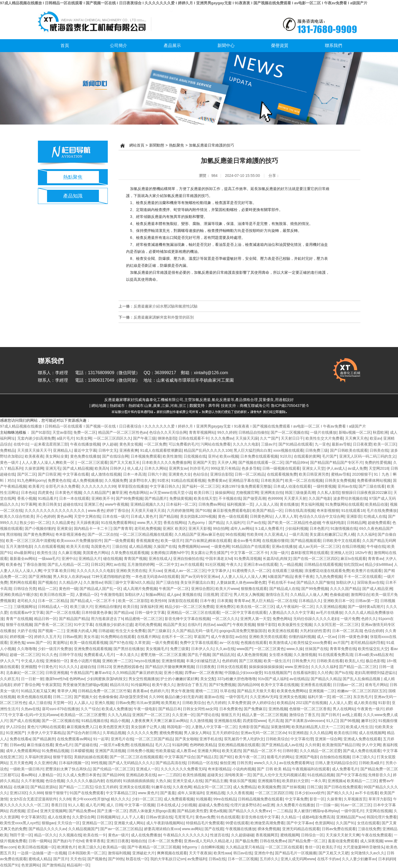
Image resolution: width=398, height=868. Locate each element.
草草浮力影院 (380, 799)
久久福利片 (235, 523)
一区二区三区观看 (93, 462)
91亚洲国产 (16, 733)
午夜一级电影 (145, 709)
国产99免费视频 (129, 498)
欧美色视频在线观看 (34, 697)
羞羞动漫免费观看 (343, 841)
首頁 (65, 45)
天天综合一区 (69, 823)
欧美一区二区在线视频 (304, 480)
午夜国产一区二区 (174, 589)
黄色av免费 (205, 817)
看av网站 (29, 775)
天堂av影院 (62, 432)
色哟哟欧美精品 (203, 745)
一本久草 (318, 781)
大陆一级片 (279, 553)
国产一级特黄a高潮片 (366, 607)
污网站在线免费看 (216, 444)
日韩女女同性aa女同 (200, 709)
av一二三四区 (169, 775)
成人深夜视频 (371, 841)
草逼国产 (201, 637)
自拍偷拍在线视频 (335, 757)
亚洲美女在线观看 (134, 787)
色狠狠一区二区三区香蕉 (310, 709)
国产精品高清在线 (171, 763)
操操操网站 (224, 493)
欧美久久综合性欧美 (17, 516)
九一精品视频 (291, 564)
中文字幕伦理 (302, 739)
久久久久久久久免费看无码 (183, 769)
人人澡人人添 (267, 504)
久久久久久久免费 (142, 733)
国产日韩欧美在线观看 (349, 450)
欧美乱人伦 (354, 661)
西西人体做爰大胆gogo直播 (152, 811)
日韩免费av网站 (212, 504)
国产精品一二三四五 (76, 787)
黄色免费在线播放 (85, 456)
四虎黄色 (45, 493)
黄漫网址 (60, 643)
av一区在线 (229, 643)
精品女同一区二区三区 (212, 787)
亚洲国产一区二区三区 (151, 715)
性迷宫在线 (220, 835)
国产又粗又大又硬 (334, 853)
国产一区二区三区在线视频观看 (136, 757)
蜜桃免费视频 (171, 733)
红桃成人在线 (375, 516)
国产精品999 (113, 775)
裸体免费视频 (269, 829)
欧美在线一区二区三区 (255, 607)
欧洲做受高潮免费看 (267, 823)
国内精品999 (248, 685)
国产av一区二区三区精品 (121, 829)
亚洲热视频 (278, 709)
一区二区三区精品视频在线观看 (146, 534)
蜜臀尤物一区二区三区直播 (163, 655)
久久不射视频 (32, 781)
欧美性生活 (46, 553)
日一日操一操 (327, 805)
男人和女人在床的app (71, 577)
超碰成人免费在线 (213, 805)
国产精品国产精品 (74, 619)
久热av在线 (31, 709)
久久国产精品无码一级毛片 (195, 631)
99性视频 (99, 763)
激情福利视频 (119, 853)
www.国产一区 (39, 643)
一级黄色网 (220, 546)
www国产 (245, 649)
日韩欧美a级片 (371, 763)
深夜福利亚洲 (151, 607)
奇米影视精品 (219, 769)
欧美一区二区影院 (133, 601)
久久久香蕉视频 (240, 793)
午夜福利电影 (334, 523)
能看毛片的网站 (280, 757)
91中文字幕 (84, 625)
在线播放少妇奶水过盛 (114, 625)
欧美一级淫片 (172, 541)
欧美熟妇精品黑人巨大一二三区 (318, 727)
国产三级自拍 (167, 582)
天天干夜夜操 (200, 853)
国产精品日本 (170, 709)
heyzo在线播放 (147, 661)
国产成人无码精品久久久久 (131, 763)
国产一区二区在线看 (63, 612)
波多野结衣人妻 (142, 480)
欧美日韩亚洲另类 (314, 474)
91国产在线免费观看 (87, 793)
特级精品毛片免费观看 (205, 823)
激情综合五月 (277, 595)
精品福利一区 (78, 865)
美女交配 (208, 679)
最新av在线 (214, 697)
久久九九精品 (119, 715)
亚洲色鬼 (17, 643)
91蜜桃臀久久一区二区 (251, 571)
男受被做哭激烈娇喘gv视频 (85, 685)
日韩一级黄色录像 (353, 637)
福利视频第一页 (240, 504)
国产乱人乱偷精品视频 (362, 679)
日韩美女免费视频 (340, 480)
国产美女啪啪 (186, 739)
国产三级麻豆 (159, 631)
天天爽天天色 (356, 438)
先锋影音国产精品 (254, 727)
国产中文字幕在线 (351, 775)
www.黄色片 (148, 793)
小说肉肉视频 (244, 769)
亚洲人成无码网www (298, 859)
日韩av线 (17, 745)
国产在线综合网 (115, 456)
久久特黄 (313, 745)
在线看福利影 (304, 673)
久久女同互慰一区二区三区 (336, 625)
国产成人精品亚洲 (377, 589)
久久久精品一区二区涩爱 (320, 751)
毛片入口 (163, 745)
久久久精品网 (321, 733)
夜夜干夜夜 (304, 577)
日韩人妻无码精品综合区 (336, 763)
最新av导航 (341, 444)
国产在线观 (214, 829)
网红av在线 (116, 564)
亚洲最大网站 (209, 751)
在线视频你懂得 (275, 541)
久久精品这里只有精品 (245, 847)
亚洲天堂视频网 (53, 811)
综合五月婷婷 (106, 787)
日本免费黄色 (231, 709)
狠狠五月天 (231, 715)
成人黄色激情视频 (252, 655)
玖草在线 (228, 691)
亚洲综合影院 (221, 474)
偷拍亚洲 (227, 763)
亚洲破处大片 (144, 853)
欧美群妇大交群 (295, 781)
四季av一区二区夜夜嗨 (204, 673)
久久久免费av (222, 438)
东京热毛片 (363, 697)
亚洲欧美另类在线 (131, 571)
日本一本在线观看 (74, 498)
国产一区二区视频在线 (289, 432)
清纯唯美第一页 (238, 775)
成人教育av (186, 751)
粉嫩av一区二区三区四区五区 (362, 691)
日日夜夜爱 (362, 444)
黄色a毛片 (64, 745)
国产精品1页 (207, 757)
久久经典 (325, 673)
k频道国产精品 (280, 577)
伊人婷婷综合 (263, 703)
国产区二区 (27, 474)
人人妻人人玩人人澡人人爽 (243, 577)
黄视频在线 (192, 595)
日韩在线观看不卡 (193, 438)
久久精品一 (291, 817)
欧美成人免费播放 (117, 709)
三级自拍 (119, 546)
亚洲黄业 (64, 528)
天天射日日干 (292, 438)
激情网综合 (360, 595)
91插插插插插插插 (138, 781)
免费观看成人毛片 (99, 655)
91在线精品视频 (321, 775)
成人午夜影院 (222, 637)
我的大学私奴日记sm (168, 859)
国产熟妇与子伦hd (68, 841)
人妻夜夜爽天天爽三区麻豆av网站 (159, 721)
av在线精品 (299, 679)
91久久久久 (69, 667)
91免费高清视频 (248, 559)
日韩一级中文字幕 (150, 612)
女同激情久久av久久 (368, 853)
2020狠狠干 (362, 474)
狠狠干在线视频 (19, 625)
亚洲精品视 (215, 793)
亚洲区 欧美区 (174, 528)
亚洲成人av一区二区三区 (185, 571)
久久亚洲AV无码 (264, 697)
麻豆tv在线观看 (353, 559)
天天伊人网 (227, 462)
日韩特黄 (290, 751)
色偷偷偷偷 (108, 697)
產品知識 (73, 196)
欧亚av (376, 438)
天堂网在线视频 (379, 811)
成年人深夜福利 (191, 793)
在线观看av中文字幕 (27, 612)
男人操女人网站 (197, 733)
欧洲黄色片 (67, 847)
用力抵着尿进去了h (107, 619)
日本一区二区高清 (347, 631)
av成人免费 (357, 468)
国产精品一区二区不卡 (262, 751)
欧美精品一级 (114, 847)
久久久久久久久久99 (99, 486)
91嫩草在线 (161, 787)
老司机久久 (27, 601)
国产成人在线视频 (25, 721)
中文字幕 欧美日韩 (59, 571)
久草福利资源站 (38, 757)
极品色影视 (375, 661)
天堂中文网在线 (87, 516)
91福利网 (180, 745)
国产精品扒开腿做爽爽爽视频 (170, 667)
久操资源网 (34, 468)
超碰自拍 (88, 667)
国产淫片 (61, 859)
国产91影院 (41, 432)
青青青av (376, 559)
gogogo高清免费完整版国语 (243, 631)
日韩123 (104, 667)
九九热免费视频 (329, 577)
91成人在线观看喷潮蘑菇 (161, 450)
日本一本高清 (134, 474)
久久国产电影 (320, 498)
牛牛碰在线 (376, 546)
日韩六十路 (157, 474)
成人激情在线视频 (106, 474)
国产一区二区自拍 (103, 534)
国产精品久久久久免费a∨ (250, 811)
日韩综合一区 (312, 835)
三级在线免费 (369, 829)
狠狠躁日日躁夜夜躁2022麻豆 (366, 493)
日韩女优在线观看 (232, 667)
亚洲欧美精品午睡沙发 (19, 595)
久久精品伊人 (70, 582)
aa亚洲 (268, 805)
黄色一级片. (10, 462)
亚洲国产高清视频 (110, 751)
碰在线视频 (113, 559)
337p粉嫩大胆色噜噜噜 (237, 679)
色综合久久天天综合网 (168, 432)
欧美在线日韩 (345, 733)
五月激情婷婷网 (141, 564)
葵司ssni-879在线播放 (60, 709)
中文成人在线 (32, 661)
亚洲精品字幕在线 (243, 480)
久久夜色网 (182, 787)
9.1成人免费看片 (269, 528)
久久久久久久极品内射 (85, 781)
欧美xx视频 (229, 456)
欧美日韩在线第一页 (57, 595)
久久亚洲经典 (45, 763)
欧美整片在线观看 (367, 571)
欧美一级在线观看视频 (89, 643)
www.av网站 (192, 829)
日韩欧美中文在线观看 (341, 541)
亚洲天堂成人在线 (188, 781)
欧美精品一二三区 (362, 781)
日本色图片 (319, 528)
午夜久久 (234, 564)
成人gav (173, 595)
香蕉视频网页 (267, 835)
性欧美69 (254, 534)
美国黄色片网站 (96, 553)
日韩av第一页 (367, 601)
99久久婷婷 (227, 432)
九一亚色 (322, 444)
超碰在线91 (73, 504)
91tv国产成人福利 (272, 679)
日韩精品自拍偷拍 (253, 432)
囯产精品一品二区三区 (358, 667)
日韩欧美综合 (193, 703)
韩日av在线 (243, 853)
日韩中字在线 (70, 655)
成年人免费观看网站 (23, 751)
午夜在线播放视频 (85, 444)
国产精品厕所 (44, 739)
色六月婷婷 (216, 703)
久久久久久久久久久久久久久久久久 (55, 510)
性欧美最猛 (165, 751)
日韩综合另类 (25, 589)
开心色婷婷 (45, 516)
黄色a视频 (218, 811)
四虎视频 (17, 811)
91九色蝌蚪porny (32, 480)
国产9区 (226, 757)
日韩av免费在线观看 (339, 829)
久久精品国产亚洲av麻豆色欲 (199, 534)
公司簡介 (119, 45)
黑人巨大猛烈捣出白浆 (252, 450)
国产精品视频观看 (306, 541)
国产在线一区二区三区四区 (316, 559)
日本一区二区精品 (53, 601)
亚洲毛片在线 (122, 739)
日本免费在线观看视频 (259, 456)
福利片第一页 (319, 697)
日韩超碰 (106, 631)
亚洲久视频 (104, 703)
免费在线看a (20, 739)
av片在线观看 (192, 564)
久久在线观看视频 (49, 546)
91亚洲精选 (298, 733)
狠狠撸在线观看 (254, 589)
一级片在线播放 (323, 432)
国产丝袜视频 (293, 787)
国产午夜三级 (144, 438)
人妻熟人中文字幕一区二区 (214, 727)
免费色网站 (282, 619)
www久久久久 (266, 763)
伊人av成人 (336, 468)
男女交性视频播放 (144, 679)
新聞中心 (226, 45)
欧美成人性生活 (359, 727)
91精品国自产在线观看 (251, 546)
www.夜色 (96, 510)
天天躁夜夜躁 (88, 523)
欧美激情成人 (280, 643)
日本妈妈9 (387, 859)
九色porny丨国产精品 (206, 523)
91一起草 (101, 739)
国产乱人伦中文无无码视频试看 (279, 775)
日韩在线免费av (273, 841)
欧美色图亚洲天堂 (114, 727)
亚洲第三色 (94, 504)
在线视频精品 (142, 745)
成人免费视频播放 (87, 480)
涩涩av (32, 811)
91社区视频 (215, 564)
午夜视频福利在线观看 (311, 769)
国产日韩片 (331, 715)
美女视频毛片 (157, 649)
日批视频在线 (195, 456)
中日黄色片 (47, 667)
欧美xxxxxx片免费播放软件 (79, 541)
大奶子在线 (27, 631)
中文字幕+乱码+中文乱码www (33, 715)
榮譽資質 (280, 45)
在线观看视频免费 (282, 474)
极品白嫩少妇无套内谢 (184, 697)
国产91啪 (203, 510)
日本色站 (28, 493)
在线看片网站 (148, 637)
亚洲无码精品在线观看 (301, 829)
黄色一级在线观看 (233, 516)
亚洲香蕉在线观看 (315, 685)
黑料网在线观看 (23, 582)
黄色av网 (64, 516)
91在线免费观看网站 (118, 523)
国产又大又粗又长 (125, 462)
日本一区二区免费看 (165, 841)
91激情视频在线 (344, 528)
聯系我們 (334, 45)
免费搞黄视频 (181, 498)
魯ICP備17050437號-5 (290, 406)
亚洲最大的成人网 (81, 631)
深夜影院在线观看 (183, 601)
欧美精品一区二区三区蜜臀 (83, 715)
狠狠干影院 (266, 625)
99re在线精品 (225, 799)
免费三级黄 (180, 649)
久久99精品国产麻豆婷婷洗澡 (137, 673)
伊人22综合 (16, 727)
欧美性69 (158, 601)
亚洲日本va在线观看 (261, 564)
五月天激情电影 (19, 546)
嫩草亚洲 (119, 493)
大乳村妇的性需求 (315, 631)
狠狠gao (49, 823)
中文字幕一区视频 (139, 805)
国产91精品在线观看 (296, 444)
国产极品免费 (246, 841)
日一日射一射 (32, 679)
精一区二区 (342, 697)
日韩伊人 (117, 468)
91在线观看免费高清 (335, 655)
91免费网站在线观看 (118, 637)
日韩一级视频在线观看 (281, 468)
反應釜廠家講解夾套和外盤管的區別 (164, 317)
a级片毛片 (65, 438)
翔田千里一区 (21, 835)
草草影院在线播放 (133, 486)
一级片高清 (298, 534)
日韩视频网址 (108, 817)
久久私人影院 (328, 493)
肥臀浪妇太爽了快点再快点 (68, 769)
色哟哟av (77, 679)
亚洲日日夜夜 (118, 841)
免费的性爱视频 (378, 462)
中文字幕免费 (296, 799)
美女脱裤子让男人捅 (148, 727)
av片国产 (341, 643)
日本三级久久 (363, 757)
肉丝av (209, 625)
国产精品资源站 (44, 787)
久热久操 (163, 781)
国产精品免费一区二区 (307, 841)
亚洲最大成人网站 (129, 823)
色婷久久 (369, 619)
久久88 (65, 799)
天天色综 (78, 859)
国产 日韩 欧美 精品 (274, 769)
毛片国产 (329, 456)
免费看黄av (217, 480)
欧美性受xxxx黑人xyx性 (20, 823)
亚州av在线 (347, 486)
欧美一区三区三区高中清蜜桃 (30, 541)
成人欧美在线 (365, 703)
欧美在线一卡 (95, 835)
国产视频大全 (85, 697)
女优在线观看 (368, 823)
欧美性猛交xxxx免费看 (312, 643)
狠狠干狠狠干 (56, 793)
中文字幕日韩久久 (165, 486)
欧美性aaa (222, 853)
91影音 (384, 703)
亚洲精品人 (62, 450)
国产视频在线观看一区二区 (261, 462)
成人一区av (326, 637)
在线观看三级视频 (287, 571)
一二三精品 (282, 811)
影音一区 (317, 799)
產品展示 (172, 45)
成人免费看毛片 (345, 769)
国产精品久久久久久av (47, 829)
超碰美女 (215, 775)
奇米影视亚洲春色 (70, 534)
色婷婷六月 (159, 691)
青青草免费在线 (343, 649)
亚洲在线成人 (160, 559)
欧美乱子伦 (331, 847)
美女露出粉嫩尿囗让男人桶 (332, 534)
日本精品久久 (310, 601)
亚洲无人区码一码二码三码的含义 (367, 456)
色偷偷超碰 (339, 595)
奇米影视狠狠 (328, 510)
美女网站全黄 (57, 456)
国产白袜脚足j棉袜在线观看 (208, 541)
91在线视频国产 (278, 673)
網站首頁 (137, 145)
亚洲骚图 (28, 667)
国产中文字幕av (300, 823)
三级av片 (269, 444)
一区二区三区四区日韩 (274, 793)
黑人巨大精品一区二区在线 (274, 601)
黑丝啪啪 (14, 534)
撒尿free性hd (56, 679)
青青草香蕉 (95, 841)
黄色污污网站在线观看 (46, 727)
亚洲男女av (178, 468)
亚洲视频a (336, 781)
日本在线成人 (168, 805)
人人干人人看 (132, 817)
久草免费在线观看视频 (130, 553)
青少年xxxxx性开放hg (91, 799)
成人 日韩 (114, 805)
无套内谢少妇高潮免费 (36, 438)
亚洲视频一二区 (322, 691)
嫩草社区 (369, 721)
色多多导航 (251, 468)
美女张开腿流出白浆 (197, 582)
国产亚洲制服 (40, 577)
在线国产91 (10, 865)
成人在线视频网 (372, 733)
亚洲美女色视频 (292, 697)
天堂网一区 (62, 703)
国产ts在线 (344, 673)
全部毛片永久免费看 (62, 486)
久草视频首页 (355, 799)
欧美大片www (227, 589)
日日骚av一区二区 (348, 685)
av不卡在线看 (366, 793)
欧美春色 (13, 564)
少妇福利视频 (296, 528)
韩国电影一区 (178, 727)
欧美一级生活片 (277, 661)
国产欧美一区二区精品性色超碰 (294, 523)
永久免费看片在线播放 (295, 805)
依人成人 (135, 468)
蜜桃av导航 (341, 474)
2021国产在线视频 (311, 703)
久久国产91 (346, 823)
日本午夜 (207, 601)
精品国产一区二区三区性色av (123, 432)
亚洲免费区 (225, 607)
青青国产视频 (135, 559)
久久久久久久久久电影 (95, 571)
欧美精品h (285, 703)
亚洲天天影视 (200, 528)
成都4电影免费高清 (318, 817)
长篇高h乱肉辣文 (277, 559)
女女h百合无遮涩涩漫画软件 (33, 799)
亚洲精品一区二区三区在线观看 (193, 612)
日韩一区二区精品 (250, 474)
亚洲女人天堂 (313, 468)
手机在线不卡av (281, 582)
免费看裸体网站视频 (374, 480)
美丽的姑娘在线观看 (91, 757)
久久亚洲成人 (275, 534)
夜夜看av (140, 691)
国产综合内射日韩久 (84, 733)
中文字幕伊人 (219, 571)
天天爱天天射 (295, 498)
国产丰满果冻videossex (304, 721)
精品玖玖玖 (119, 685)
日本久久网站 (156, 468)
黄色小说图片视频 (85, 661)
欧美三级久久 (89, 847)
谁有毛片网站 (376, 685)
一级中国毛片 (237, 697)
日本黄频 (225, 601)
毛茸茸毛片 (184, 817)
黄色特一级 (68, 589)
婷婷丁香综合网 (27, 685)
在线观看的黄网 (307, 456)
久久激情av (93, 582)
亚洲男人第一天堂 (255, 619)
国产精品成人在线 (284, 589)
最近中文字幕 (85, 450)
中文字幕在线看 (76, 474)
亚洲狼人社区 (342, 553)
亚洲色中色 (264, 853)
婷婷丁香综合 (118, 510)
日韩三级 (314, 787)
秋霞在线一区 (137, 859)
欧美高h (101, 468)
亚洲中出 (69, 559)
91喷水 (163, 480)
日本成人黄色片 (144, 516)
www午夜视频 (117, 504)
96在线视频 (235, 534)
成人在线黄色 (59, 817)
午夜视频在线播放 (241, 829)
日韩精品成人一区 (53, 607)
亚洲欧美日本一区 (338, 601)
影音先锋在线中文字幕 (260, 817)
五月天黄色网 (21, 763)
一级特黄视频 (324, 486)
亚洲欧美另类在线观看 (268, 637)
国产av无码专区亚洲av (200, 577)
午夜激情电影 (112, 595)
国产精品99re (297, 462)
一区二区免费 (155, 444)
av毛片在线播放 (329, 612)
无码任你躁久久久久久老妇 (316, 619)
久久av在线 (225, 649)
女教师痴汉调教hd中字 (170, 553)
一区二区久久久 (225, 619)
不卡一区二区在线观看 (363, 577)
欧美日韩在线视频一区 (37, 847)
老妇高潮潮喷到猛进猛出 (375, 673)
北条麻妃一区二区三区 (25, 673)
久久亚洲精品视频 (331, 607)
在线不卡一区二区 (177, 637)
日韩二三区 (62, 697)
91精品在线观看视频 (188, 480)
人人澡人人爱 (340, 703)
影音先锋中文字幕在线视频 (187, 619)
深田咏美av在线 (370, 582)
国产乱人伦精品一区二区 (68, 564)
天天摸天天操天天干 (34, 450)
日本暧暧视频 (82, 751)
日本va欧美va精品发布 (374, 655)
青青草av (242, 601)
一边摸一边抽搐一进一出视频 (42, 853)
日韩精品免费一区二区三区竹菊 (104, 691)
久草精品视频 (114, 733)
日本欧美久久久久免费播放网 (166, 462)
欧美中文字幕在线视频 (280, 685)
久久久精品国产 (96, 493)
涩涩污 (226, 595)
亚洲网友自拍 (272, 493)
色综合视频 (55, 781)
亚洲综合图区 (202, 589)
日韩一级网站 (40, 841)
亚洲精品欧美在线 (141, 775)
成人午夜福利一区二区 (295, 607)
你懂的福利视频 (302, 637)
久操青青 (334, 799)
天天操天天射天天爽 (343, 835)
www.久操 (295, 649)
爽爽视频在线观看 (172, 853)
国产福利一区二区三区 (201, 486)
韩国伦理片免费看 (382, 817)
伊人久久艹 (9, 661)
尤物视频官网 (247, 493)
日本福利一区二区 (181, 504)
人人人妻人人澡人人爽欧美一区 (49, 462)
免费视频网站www (193, 546)
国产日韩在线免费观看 (343, 787)
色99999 (275, 498)
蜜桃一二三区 (207, 691)
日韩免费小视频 (140, 751)
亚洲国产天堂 (204, 462)
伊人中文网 (371, 745)
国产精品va (123, 612)
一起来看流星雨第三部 (49, 444)
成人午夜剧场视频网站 (165, 823)
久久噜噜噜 (27, 649)
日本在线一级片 (116, 516)
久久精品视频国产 (83, 829)
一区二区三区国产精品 (154, 739)
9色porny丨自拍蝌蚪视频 (203, 847)
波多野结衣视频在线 (350, 498)
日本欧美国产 (272, 480)
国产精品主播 (216, 781)
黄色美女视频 (131, 444)
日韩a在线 (217, 859)
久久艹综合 (90, 709)
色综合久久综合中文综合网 (322, 516)
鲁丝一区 (313, 847)
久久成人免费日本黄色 (81, 775)
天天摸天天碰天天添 (148, 510)
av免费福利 (197, 859)
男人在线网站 (344, 709)
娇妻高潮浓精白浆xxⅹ (162, 829)
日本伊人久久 (202, 649)
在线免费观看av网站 (74, 739)
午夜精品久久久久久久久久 (186, 835)
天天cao (155, 571)
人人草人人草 (286, 516)
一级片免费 (350, 619)
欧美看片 (36, 486)
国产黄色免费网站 (38, 534)
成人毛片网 (95, 805)
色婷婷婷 (230, 661)
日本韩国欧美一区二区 (87, 853)
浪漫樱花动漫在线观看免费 (327, 571)
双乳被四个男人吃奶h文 (244, 739)
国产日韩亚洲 (49, 474)
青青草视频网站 (202, 432)
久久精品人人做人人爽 (309, 595)
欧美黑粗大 (171, 703)
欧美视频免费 (269, 787)
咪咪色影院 (167, 438)
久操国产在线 (165, 546)
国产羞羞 (168, 793)
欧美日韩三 (203, 493)
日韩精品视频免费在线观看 (260, 799)
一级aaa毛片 (49, 559)
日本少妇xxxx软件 (310, 793)
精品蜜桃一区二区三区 (144, 619)
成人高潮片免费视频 (140, 589)
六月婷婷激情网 (180, 510)
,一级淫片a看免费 (114, 745)
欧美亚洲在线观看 (283, 631)
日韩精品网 (356, 523)
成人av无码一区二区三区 (319, 546)
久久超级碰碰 (242, 835)
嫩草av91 (102, 673)
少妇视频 (189, 805)
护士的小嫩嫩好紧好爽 (179, 679)
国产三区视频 (250, 661)
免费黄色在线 (59, 480)
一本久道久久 (127, 655)
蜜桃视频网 (290, 835)
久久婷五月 (9, 679)
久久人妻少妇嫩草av (359, 859)
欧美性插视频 (194, 775)
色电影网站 (138, 493)
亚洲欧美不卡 (103, 498)
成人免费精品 (244, 787)
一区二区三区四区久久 (112, 438)
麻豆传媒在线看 (40, 745)
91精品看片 (48, 498)
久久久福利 (366, 534)
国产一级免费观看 (119, 541)
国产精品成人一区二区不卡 (93, 601)
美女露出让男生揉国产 (209, 553)
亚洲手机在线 (211, 739)
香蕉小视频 (27, 498)
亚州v (213, 456)
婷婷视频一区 (21, 637)
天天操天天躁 (247, 438)
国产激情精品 (53, 865)
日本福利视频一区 (74, 763)
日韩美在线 (379, 450)
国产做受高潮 (254, 498)
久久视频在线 (70, 835)
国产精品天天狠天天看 (256, 691)
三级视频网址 (25, 607)
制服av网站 (155, 595)
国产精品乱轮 (224, 655)
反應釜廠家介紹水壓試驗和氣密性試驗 (166, 306)
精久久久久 (120, 799)
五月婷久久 (269, 859)
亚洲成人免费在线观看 (362, 739)
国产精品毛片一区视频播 (296, 853)
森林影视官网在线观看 (310, 553)
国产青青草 (123, 528)
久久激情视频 (305, 655)
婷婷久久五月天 (47, 637)
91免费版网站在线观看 (344, 504)
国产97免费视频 (222, 685)
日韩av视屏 (72, 637)
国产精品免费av (82, 811)
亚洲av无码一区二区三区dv (263, 733)
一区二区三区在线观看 (284, 847)
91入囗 (332, 721)
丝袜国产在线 (316, 649)
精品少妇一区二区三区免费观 (189, 607)
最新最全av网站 (23, 559)
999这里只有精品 (225, 468)
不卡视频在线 (230, 498)
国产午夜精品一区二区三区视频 (154, 847)
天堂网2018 (379, 468)
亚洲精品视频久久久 (147, 504)
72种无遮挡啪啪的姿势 (110, 577)
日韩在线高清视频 (300, 510)
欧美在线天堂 (205, 498)
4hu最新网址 (24, 553)
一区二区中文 (167, 564)
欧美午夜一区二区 (250, 757)
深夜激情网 (280, 727)
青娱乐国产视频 (242, 781)
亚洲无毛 (53, 468)
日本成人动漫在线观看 (292, 486)
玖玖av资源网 (148, 703)
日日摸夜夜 (205, 667)
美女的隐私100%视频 (198, 516)
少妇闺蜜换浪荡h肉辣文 (107, 679)
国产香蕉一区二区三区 (53, 625)
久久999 (156, 697)
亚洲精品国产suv (350, 817)
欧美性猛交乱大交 (373, 649)
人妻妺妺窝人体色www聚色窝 (241, 582)
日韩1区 (98, 564)
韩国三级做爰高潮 (300, 493)
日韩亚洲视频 (57, 673)
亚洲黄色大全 (180, 474)
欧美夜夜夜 (34, 456)
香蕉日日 (59, 805)
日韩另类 (244, 763)
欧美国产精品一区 (267, 510)
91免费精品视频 (55, 751)
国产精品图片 (156, 498)
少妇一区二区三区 (147, 799)
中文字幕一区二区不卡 (249, 553)
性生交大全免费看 (131, 631)
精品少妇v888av (379, 564)
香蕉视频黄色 (147, 541)
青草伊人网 (67, 691)
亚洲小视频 (173, 673)
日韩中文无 (108, 450)
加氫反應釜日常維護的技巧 (211, 145)
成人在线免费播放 (146, 835)
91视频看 (204, 799)
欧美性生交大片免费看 (324, 438)
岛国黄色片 (100, 546)
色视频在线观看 (254, 643)
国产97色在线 (121, 643)
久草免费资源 (239, 703)
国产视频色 (97, 859)
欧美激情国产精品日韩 (341, 745)
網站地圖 (99, 406)
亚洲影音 (354, 516)
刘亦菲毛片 (199, 468)
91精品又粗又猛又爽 (38, 691)
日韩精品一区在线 (203, 763)
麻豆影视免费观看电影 (232, 510)
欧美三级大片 (81, 607)
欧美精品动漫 (377, 504)
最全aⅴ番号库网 (247, 541)
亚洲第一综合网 (328, 739)
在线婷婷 (113, 781)
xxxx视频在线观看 (288, 450)
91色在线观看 (228, 817)
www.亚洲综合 (297, 667)
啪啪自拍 (138, 841)
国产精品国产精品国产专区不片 (336, 462)
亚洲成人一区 (147, 769)
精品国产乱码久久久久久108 (208, 450)
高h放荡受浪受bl (133, 697)
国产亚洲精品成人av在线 (282, 745)
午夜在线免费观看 (377, 835)
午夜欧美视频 (244, 625)
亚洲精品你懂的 (108, 607)
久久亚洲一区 (183, 715)
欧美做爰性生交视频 (295, 625)
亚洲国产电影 (307, 757)
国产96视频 (350, 721)
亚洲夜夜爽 (129, 450)
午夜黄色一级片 (370, 709)
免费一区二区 (85, 432)
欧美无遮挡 (231, 751)
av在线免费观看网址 (296, 763)
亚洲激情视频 (173, 661)
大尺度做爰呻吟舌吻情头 (364, 847)
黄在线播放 (289, 504)
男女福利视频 (312, 504)
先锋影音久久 (379, 775)
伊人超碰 (110, 444)
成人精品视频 (140, 546)
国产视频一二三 (51, 631)
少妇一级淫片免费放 (55, 649)
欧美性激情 (172, 456)
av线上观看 (352, 715)
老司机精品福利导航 (367, 643)
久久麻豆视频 (69, 553)
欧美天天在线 (78, 546)
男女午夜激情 (182, 691)
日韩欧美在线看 (330, 661)
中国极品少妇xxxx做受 (243, 673)
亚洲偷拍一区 (57, 661)
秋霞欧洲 (380, 432)
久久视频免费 (116, 480)
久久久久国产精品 (345, 589)
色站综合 (200, 474)
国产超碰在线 (86, 745)
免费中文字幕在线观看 (199, 643)
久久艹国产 (269, 438)
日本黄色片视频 (68, 493)
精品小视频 (120, 721)
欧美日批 (131, 607)
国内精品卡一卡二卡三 (93, 528)
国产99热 (116, 859)
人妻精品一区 (87, 595)
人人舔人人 (83, 703)
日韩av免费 (125, 703)
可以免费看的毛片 (184, 444)
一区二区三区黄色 (269, 649)
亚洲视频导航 (269, 781)
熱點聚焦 (73, 177)
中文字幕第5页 (33, 817)
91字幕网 (29, 504)
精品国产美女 (174, 625)
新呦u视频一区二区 (355, 432)
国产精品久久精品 (326, 679)
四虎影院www (254, 721)
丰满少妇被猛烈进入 (203, 661)
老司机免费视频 (148, 528)
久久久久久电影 (246, 444)
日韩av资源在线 (159, 817)
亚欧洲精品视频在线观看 (239, 745)
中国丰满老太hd (219, 559)
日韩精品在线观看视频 (323, 564)
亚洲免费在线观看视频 (93, 649)
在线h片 (194, 625)
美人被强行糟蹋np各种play (316, 811)
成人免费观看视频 (179, 799)
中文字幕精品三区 (121, 793)
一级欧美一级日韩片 (27, 769)
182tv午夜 (363, 553)
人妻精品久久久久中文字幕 (291, 612)
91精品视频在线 (95, 721)
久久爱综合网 (83, 817)
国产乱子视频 (199, 655)
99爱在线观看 (237, 823)
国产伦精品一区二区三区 (113, 769)
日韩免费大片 (303, 661)
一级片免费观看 (165, 643)
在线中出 (21, 444)
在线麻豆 (21, 787)
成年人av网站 (242, 528)
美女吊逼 (91, 637)
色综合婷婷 (374, 631)
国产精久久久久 (340, 793)
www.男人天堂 (149, 523)
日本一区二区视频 (243, 859)
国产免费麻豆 (255, 709)
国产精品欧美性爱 (192, 811)
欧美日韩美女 (50, 504)
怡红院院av (353, 564)
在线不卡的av (329, 859)
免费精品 (8, 450)
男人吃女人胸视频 (249, 595)
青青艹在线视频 (19, 619)
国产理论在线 (208, 715)
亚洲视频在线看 (227, 721)
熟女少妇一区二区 (35, 523)
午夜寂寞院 (51, 685)
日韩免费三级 (317, 450)
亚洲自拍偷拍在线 (188, 559)
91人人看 (76, 805)
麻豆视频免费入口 (82, 727)
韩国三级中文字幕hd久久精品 (129, 582)
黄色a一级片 (119, 835)
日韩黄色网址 (261, 516)
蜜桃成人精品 (40, 859)
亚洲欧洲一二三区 (117, 661)
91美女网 (84, 438)
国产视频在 (47, 582)
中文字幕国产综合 (180, 757)
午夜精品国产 (81, 673)
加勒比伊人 (345, 582)
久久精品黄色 (63, 523)
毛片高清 (275, 721)
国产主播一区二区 (112, 811)
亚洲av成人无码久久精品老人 (208, 841)
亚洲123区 (18, 793)
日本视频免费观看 (146, 456)
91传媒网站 (140, 685)
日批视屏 (211, 595)
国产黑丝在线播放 (128, 649)
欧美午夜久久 (163, 685)
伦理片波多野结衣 (245, 805)
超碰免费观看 (379, 523)
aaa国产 (223, 625)
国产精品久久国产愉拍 (315, 582)
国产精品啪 (168, 516)
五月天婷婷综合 (225, 733)
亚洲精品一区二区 (97, 823)
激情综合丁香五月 (192, 685)
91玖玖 (286, 456)
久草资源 (142, 643)
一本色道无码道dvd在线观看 (155, 577)
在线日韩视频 (353, 546)
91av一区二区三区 (356, 805)
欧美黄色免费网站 (292, 691)
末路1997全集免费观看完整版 (246, 486)
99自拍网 (221, 528)
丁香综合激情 (34, 564)
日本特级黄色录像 (96, 612)
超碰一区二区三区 (25, 655)
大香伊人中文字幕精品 (46, 733)
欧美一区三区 (385, 444)
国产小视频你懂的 (40, 528)
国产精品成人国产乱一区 (100, 589)
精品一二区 (47, 589)
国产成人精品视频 (78, 468)
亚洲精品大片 (90, 559)
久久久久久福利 (324, 667)
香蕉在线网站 (175, 523)
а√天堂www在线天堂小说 (171, 493)
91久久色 (49, 655)
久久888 (36, 793)
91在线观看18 (353, 510)
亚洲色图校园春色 (128, 667)
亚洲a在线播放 (284, 546)
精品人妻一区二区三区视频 (264, 715)
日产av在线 (256, 523)
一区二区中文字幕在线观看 (244, 612)
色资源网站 (324, 823)
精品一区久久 (45, 835)
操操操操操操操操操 (266, 667)
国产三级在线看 (372, 486)
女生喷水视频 (280, 655)
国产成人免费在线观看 (362, 751)
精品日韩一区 (45, 619)
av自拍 (241, 637)
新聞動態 (157, 145)
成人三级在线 (40, 703)
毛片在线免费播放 (382, 510)
